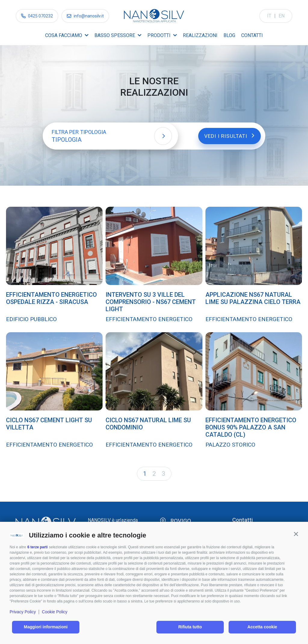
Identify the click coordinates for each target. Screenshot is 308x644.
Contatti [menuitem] (252, 35)
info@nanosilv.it (89, 16)
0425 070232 (40, 16)
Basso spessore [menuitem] (115, 35)
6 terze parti (37, 547)
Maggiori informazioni (46, 627)
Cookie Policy (55, 612)
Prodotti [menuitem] (159, 35)
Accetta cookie (262, 627)
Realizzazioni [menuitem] (200, 35)
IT (269, 16)
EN (282, 16)
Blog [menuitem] (229, 35)
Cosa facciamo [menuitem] (64, 35)
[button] (296, 534)
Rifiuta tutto (190, 627)
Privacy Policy (23, 612)
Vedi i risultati (227, 135)
